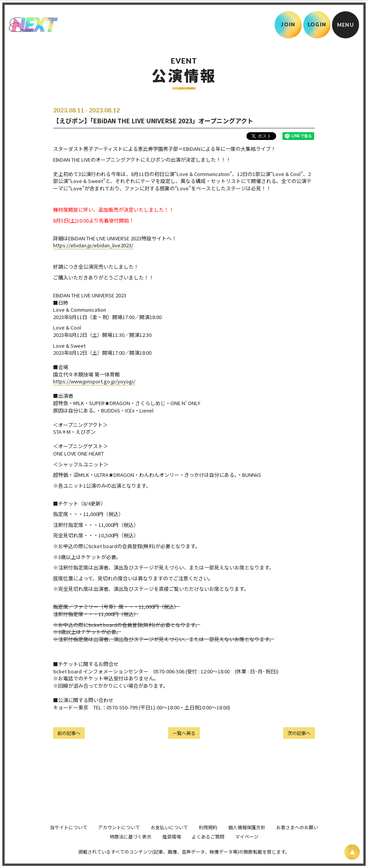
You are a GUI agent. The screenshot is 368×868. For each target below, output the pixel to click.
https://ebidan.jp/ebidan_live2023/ (93, 245)
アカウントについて (119, 838)
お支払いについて (169, 838)
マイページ (247, 847)
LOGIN (317, 24)
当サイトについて (69, 838)
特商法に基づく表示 (131, 847)
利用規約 (208, 838)
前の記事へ (69, 733)
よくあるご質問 (208, 847)
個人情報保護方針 (247, 838)
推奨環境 (172, 847)
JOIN (288, 24)
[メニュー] (346, 25)
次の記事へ (299, 733)
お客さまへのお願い (297, 838)
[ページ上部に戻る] (352, 852)
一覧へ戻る (184, 733)
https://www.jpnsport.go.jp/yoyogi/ (94, 381)
